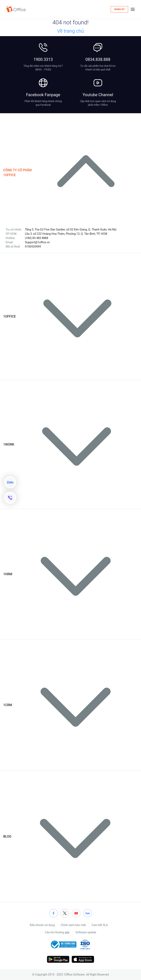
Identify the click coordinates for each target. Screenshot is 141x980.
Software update (86, 932)
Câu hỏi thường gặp (57, 932)
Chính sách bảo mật (73, 925)
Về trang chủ (70, 31)
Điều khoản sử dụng (42, 925)
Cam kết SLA (100, 925)
